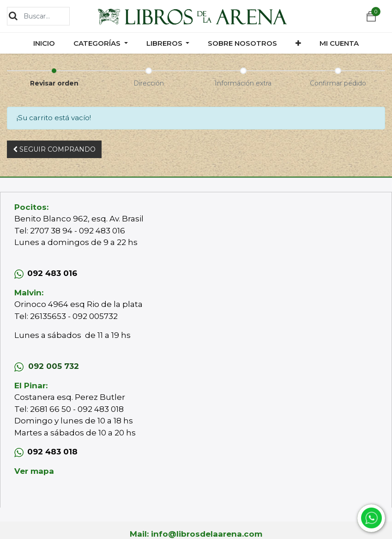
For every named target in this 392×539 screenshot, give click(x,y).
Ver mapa (34, 471)
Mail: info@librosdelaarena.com (196, 534)
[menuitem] (44, 43)
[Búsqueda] (13, 16)
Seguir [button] (54, 149)
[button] (298, 43)
